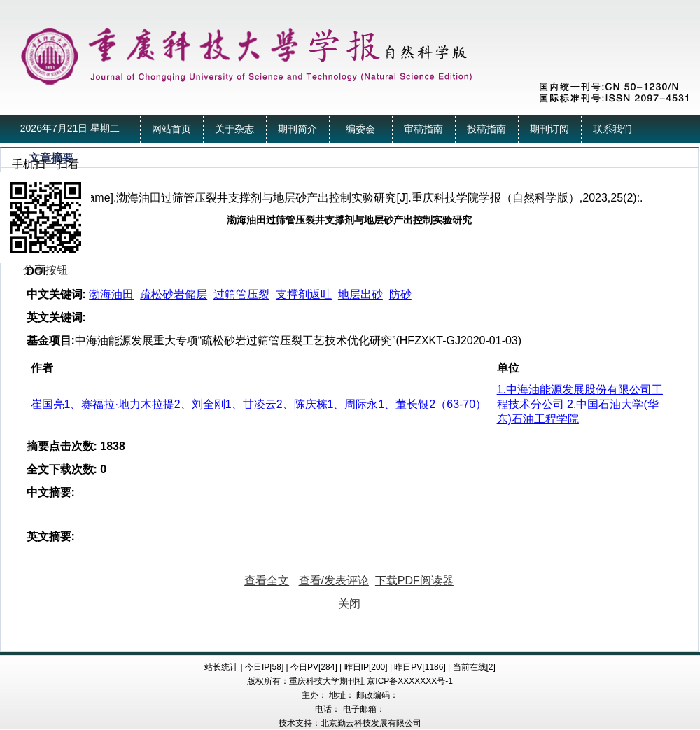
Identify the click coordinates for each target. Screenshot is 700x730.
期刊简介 (297, 129)
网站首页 (171, 129)
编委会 (360, 129)
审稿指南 (423, 129)
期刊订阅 (549, 129)
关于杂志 (234, 129)
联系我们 (612, 129)
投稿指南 (486, 129)
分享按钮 (45, 270)
